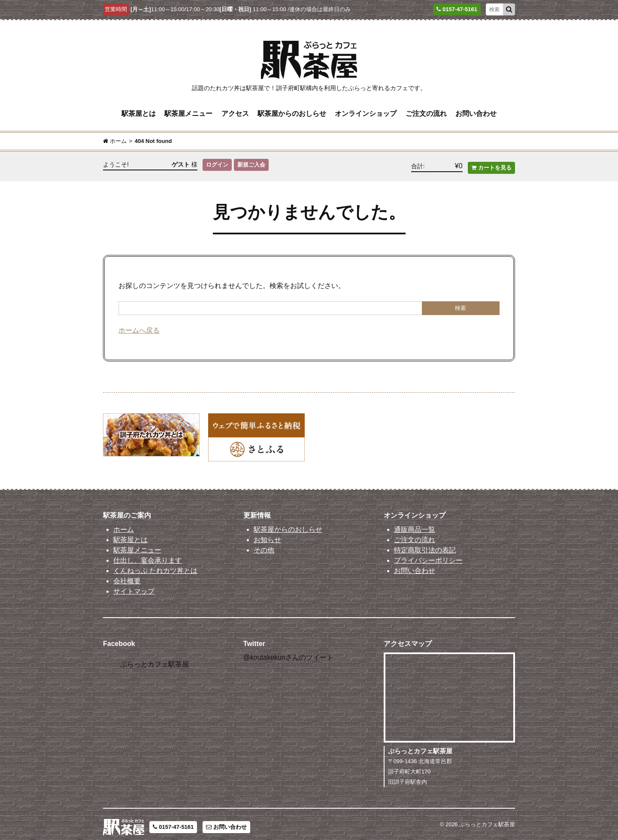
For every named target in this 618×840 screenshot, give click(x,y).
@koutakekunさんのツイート (288, 651)
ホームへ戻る (139, 324)
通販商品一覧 (415, 523)
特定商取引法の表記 (425, 544)
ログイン (217, 162)
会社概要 (127, 575)
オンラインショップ (366, 112)
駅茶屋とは (139, 112)
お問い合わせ (476, 112)
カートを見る (491, 162)
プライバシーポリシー (428, 554)
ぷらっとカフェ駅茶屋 (154, 658)
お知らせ (267, 534)
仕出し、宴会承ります (148, 554)
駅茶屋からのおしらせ (292, 112)
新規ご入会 (253, 162)
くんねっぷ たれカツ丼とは (155, 565)
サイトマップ (134, 585)
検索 (460, 302)
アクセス (235, 112)
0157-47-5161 (173, 821)
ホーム (124, 523)
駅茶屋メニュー (188, 112)
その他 (264, 544)
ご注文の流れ (426, 112)
